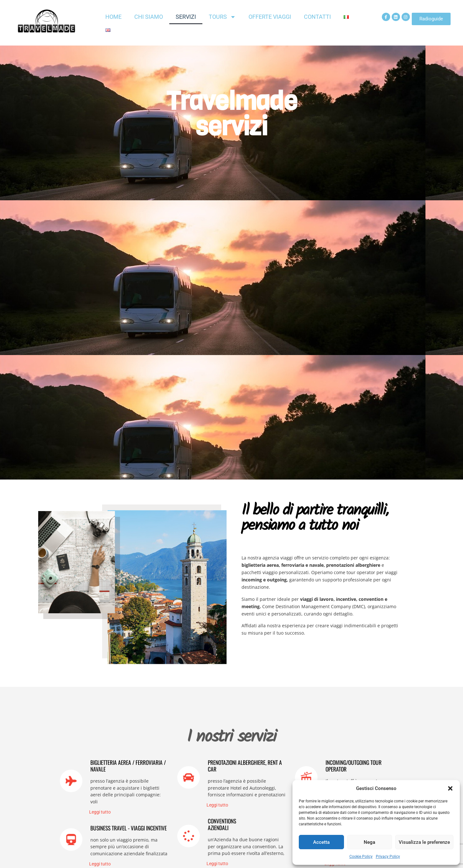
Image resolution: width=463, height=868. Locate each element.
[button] (450, 788)
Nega (369, 842)
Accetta (321, 842)
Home (113, 17)
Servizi (186, 17)
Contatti (317, 17)
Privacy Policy (388, 857)
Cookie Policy (361, 857)
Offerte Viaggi (270, 17)
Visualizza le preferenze (424, 842)
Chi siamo (149, 17)
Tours (222, 17)
